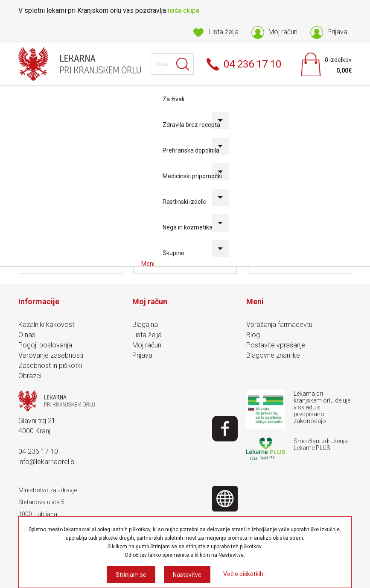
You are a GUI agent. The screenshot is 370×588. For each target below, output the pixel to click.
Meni (149, 264)
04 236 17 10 (38, 451)
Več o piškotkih (243, 574)
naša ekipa (184, 10)
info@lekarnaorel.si (47, 462)
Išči (183, 64)
